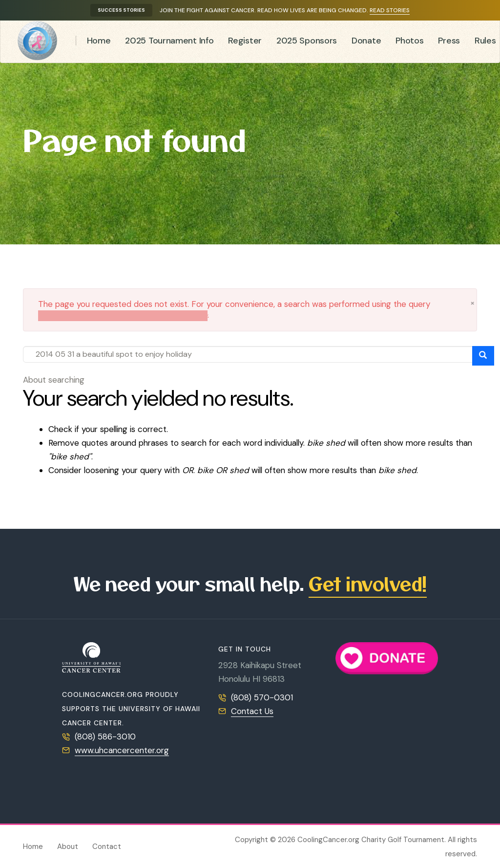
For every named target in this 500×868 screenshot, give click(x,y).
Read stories (390, 10)
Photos (409, 43)
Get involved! (368, 583)
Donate (366, 43)
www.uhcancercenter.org (122, 750)
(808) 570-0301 (262, 697)
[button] (472, 303)
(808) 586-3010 (105, 737)
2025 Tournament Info (169, 43)
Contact (107, 846)
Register (245, 43)
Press (449, 43)
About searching (54, 380)
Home (99, 43)
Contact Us (252, 711)
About (68, 846)
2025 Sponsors (307, 43)
